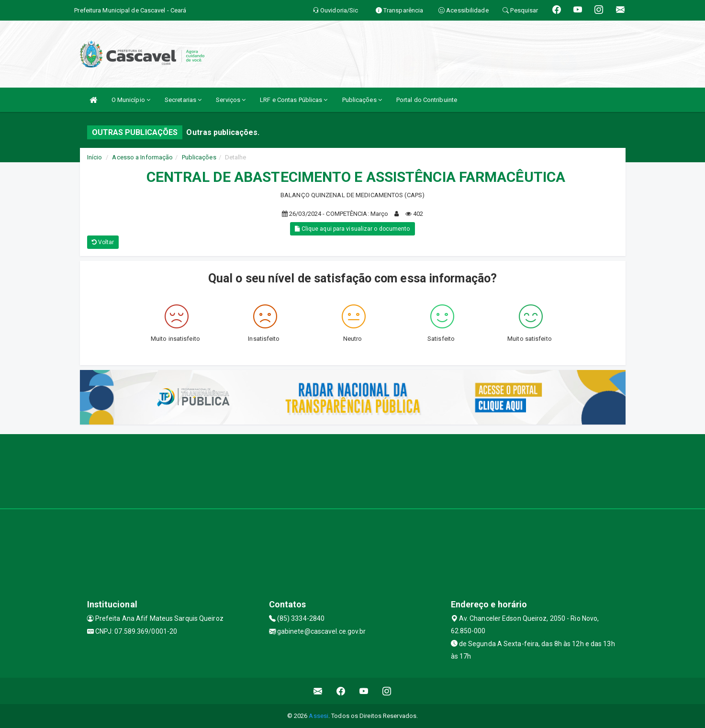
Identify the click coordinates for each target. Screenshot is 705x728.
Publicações (362, 100)
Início (95, 157)
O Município (131, 100)
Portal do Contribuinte (427, 100)
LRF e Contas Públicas (294, 100)
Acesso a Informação (142, 157)
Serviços (231, 100)
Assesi (319, 716)
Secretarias (183, 100)
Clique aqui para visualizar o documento (352, 229)
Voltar (103, 242)
